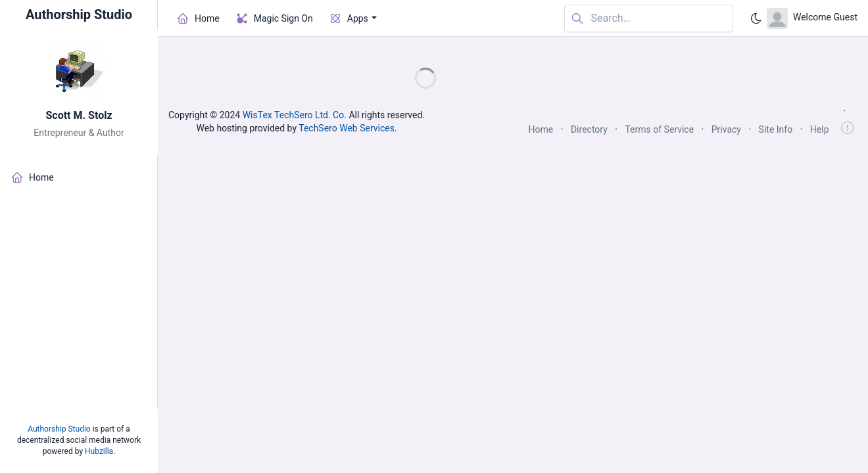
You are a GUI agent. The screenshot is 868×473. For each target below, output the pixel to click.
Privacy (726, 129)
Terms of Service (659, 129)
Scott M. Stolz (79, 115)
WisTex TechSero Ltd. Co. (295, 115)
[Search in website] (649, 19)
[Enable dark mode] (756, 18)
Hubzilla (99, 451)
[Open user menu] (812, 18)
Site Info (776, 129)
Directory (589, 129)
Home (541, 129)
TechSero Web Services (347, 128)
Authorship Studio (59, 429)
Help (820, 129)
